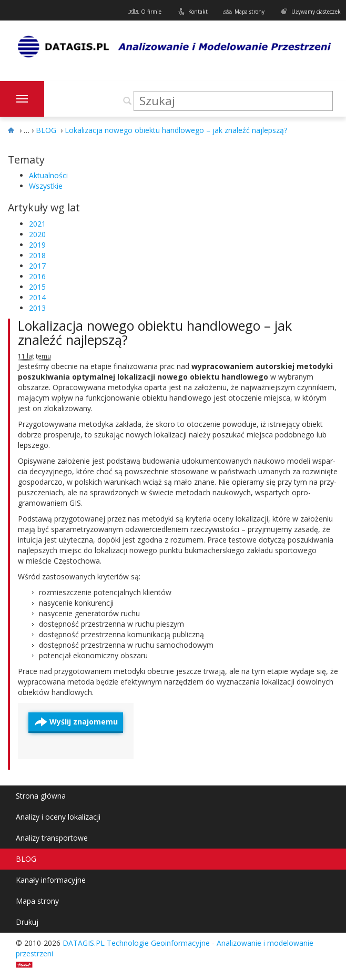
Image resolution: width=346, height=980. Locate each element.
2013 (37, 308)
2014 (37, 297)
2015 (37, 287)
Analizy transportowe (52, 838)
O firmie (151, 12)
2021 (37, 224)
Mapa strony (250, 12)
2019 (37, 245)
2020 (37, 234)
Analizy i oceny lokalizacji (58, 817)
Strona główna (41, 796)
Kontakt (198, 12)
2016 (37, 276)
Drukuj (27, 922)
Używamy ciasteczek (316, 12)
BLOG (26, 859)
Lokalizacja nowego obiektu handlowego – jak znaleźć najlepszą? (155, 333)
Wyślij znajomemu (84, 722)
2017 (37, 266)
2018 (37, 255)
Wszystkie (46, 186)
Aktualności (48, 175)
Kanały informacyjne (51, 880)
